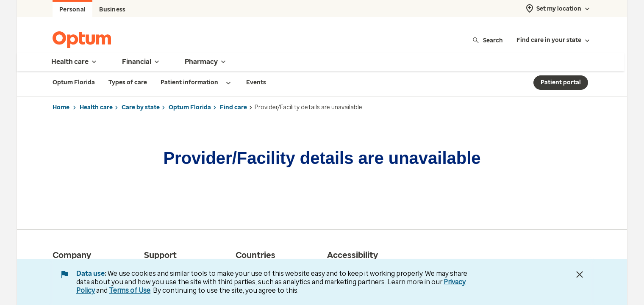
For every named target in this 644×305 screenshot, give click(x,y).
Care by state (141, 107)
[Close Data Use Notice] (580, 274)
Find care (233, 107)
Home (61, 107)
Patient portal (561, 82)
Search (487, 40)
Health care (96, 107)
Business (112, 10)
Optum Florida (190, 107)
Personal (72, 10)
